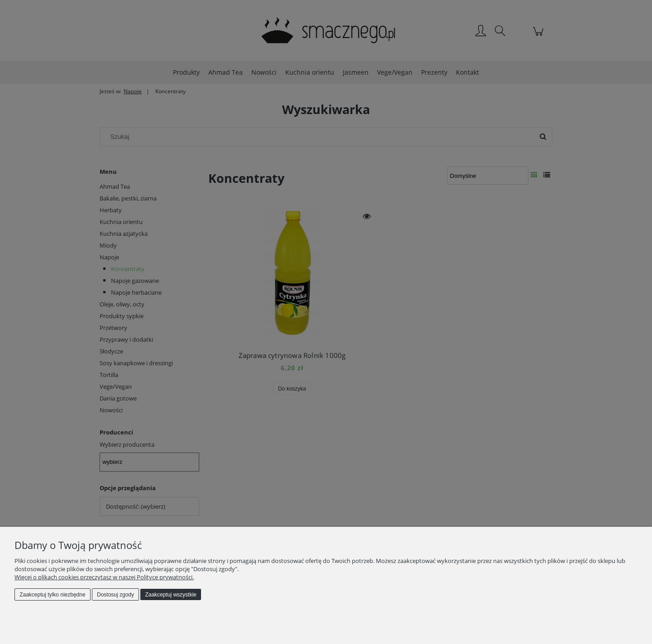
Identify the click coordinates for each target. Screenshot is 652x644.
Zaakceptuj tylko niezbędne (52, 595)
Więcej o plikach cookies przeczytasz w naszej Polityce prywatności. (104, 577)
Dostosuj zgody (115, 595)
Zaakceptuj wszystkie (170, 595)
